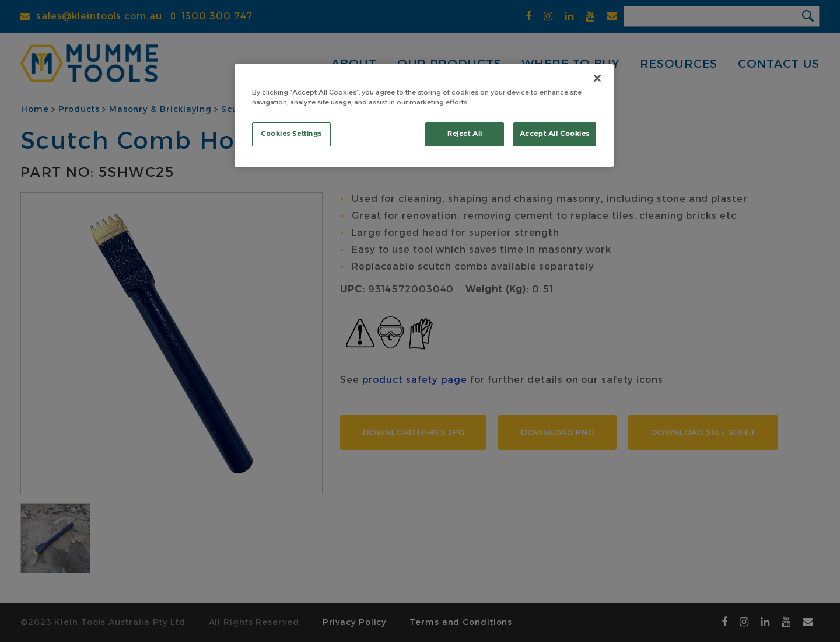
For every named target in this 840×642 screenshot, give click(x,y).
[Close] (597, 78)
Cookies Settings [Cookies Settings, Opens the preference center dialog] (291, 134)
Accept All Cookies (555, 134)
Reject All (465, 134)
